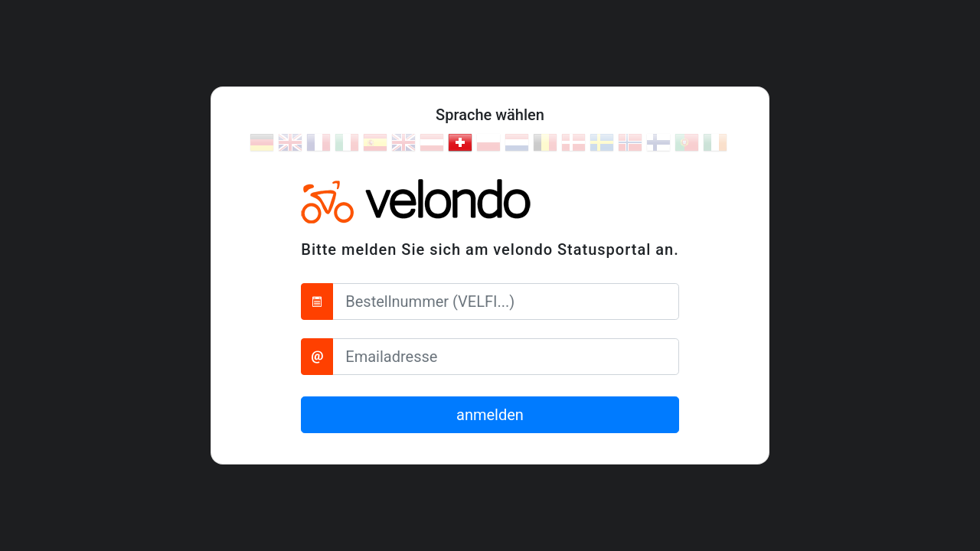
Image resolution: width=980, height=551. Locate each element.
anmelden (490, 415)
